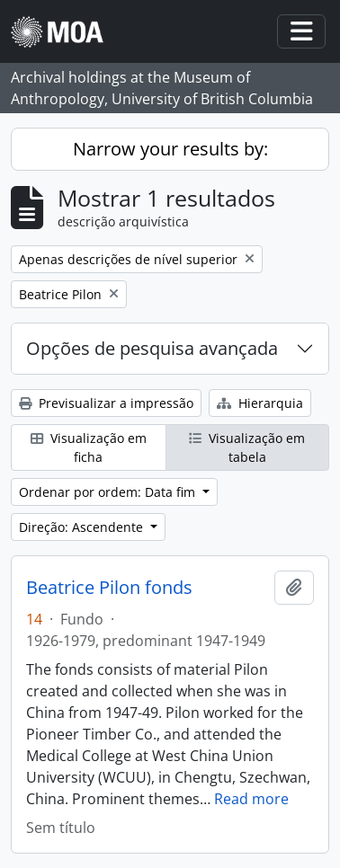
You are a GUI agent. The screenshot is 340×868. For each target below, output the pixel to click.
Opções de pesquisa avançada (152, 348)
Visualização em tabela (247, 447)
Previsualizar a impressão (106, 403)
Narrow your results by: (170, 149)
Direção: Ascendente (83, 527)
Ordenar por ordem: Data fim (109, 492)
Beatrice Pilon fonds (109, 588)
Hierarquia (260, 403)
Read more (251, 799)
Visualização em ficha (89, 447)
